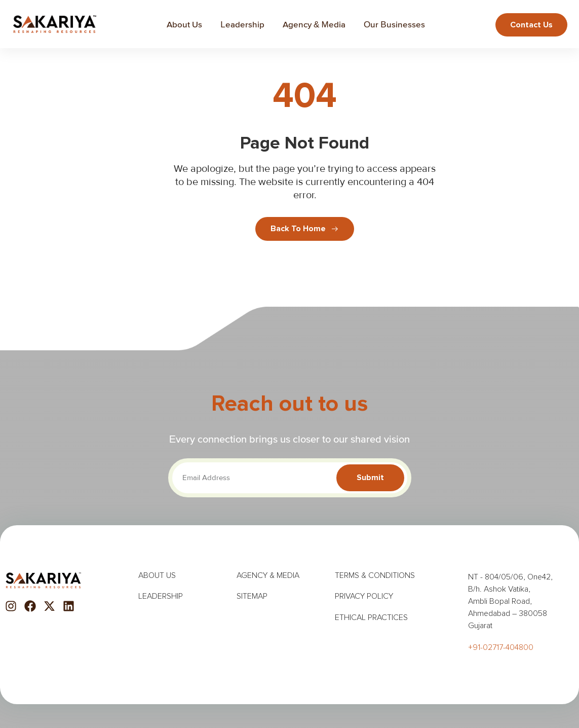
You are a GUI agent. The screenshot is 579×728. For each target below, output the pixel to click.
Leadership (242, 23)
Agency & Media (314, 23)
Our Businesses (394, 23)
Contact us (532, 25)
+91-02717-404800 (501, 646)
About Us (184, 23)
